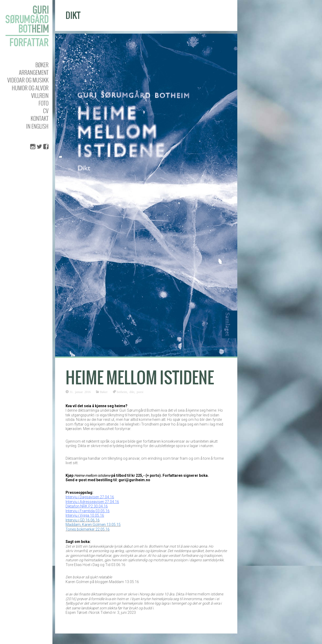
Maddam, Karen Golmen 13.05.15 (93, 525)
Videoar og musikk (28, 80)
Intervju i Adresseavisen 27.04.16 (92, 502)
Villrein (40, 95)
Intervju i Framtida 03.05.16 (88, 511)
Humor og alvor (30, 88)
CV (46, 111)
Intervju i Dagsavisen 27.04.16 (90, 497)
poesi (140, 392)
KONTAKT (40, 118)
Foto (44, 103)
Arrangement (34, 72)
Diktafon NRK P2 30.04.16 (87, 506)
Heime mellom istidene (140, 378)
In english (37, 126)
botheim (122, 392)
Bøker (42, 65)
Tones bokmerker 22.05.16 (88, 529)
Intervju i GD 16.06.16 (83, 520)
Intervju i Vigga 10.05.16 (85, 515)
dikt (132, 392)
